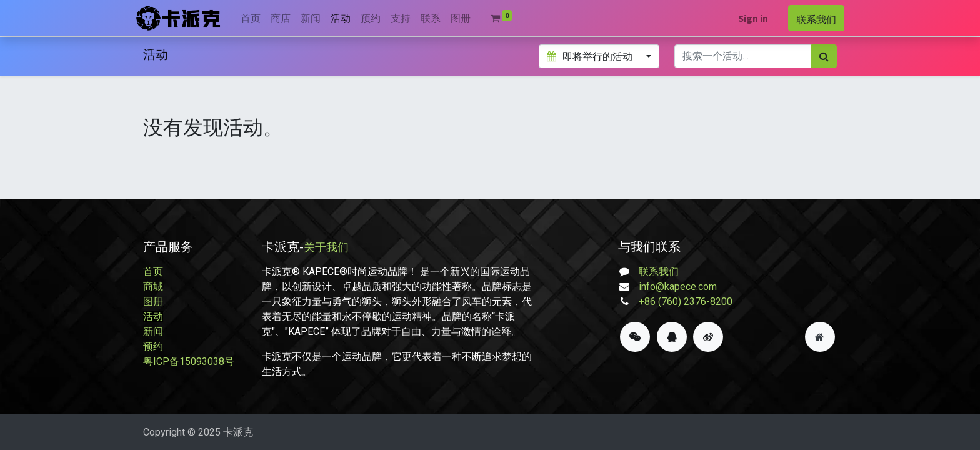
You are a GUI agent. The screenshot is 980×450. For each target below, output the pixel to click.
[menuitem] (258, 18)
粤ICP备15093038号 (189, 362)
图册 (153, 302)
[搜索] (824, 56)
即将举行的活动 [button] (590, 56)
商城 (153, 287)
